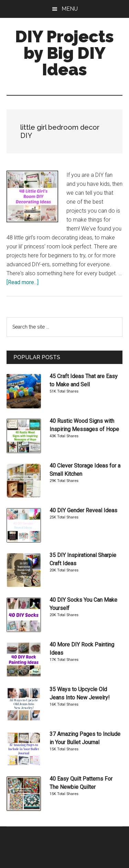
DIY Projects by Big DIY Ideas (64, 53)
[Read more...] (23, 282)
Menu (70, 9)
